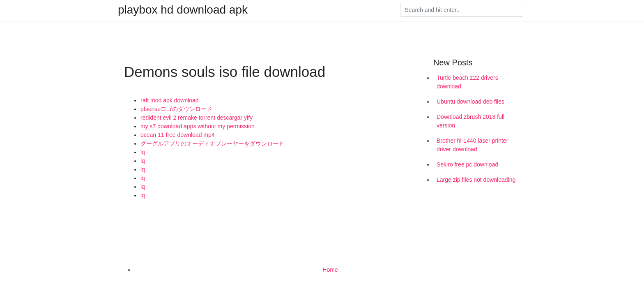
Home (330, 270)
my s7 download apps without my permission (198, 126)
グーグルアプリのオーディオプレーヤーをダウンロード (212, 143)
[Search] (462, 10)
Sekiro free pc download (467, 164)
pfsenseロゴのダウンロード (176, 109)
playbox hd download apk (183, 10)
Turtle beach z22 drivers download (467, 82)
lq (143, 152)
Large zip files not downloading (476, 180)
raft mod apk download (170, 100)
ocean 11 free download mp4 (178, 135)
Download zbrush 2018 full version (470, 121)
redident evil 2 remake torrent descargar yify (197, 118)
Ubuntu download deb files (470, 102)
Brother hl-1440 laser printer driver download (472, 145)
